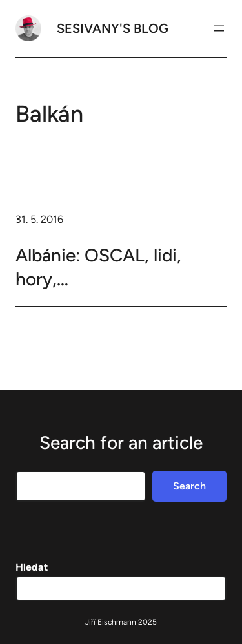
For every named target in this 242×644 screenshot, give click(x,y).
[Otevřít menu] (219, 28)
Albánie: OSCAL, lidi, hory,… (98, 267)
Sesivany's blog (113, 28)
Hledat (32, 567)
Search (189, 486)
